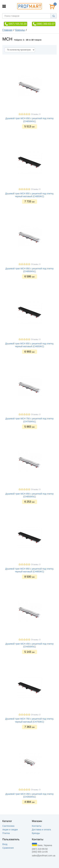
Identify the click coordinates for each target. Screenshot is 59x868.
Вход (5, 844)
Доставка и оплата (41, 830)
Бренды (20, 30)
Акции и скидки (10, 830)
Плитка (6, 833)
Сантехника (8, 826)
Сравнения (8, 848)
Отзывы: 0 (36, 114)
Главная (7, 30)
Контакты (37, 826)
